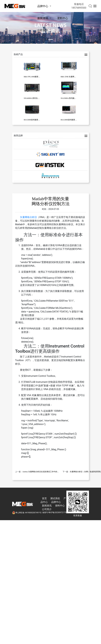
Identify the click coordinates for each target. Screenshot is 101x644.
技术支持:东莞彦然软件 (77, 513)
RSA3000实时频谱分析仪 (71, 120)
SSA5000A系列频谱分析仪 (71, 98)
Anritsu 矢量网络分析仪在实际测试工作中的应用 (42, 472)
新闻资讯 (43, 18)
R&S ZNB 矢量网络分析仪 (71, 77)
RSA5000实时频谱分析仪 (34, 120)
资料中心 (63, 18)
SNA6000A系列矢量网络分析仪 (36, 98)
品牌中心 (43, 6)
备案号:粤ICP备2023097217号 (55, 513)
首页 (44, 498)
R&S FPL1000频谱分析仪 (34, 77)
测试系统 (55, 498)
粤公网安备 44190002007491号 (27, 513)
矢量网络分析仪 (28, 217)
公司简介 (43, 30)
